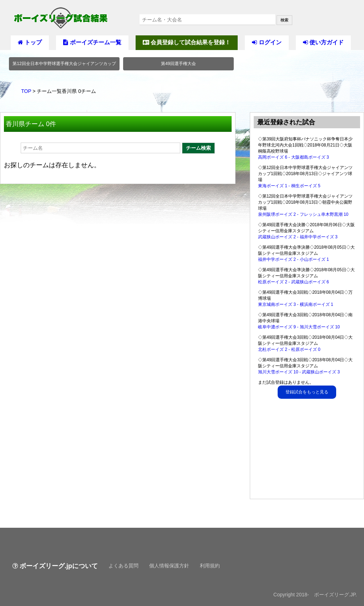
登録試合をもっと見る (307, 392)
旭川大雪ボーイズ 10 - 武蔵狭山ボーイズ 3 (299, 372)
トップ (30, 42)
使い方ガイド (323, 42)
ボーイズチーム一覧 (92, 42)
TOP (26, 91)
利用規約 (210, 566)
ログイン (267, 42)
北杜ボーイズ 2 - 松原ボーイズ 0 (289, 349)
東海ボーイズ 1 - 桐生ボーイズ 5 (289, 186)
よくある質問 (123, 566)
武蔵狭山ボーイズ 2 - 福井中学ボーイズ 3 (298, 237)
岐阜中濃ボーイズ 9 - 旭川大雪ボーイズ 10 (299, 327)
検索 (284, 20)
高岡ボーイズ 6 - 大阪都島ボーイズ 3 (294, 157)
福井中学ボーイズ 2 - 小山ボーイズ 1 (294, 259)
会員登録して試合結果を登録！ (187, 42)
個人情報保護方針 (169, 566)
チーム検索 (198, 148)
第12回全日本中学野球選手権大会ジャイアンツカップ (64, 64)
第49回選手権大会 (178, 64)
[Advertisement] (307, 451)
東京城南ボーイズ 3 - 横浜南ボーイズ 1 (296, 304)
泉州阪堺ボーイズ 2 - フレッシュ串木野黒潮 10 (303, 214)
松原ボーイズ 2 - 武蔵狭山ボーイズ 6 (294, 282)
